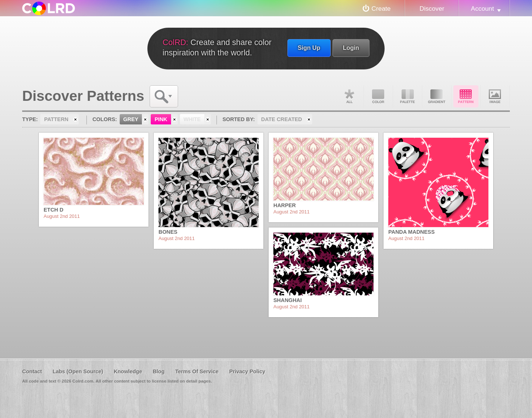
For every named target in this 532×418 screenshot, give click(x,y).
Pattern (466, 96)
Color (378, 96)
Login (351, 48)
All (349, 96)
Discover (432, 8)
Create (381, 8)
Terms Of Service (197, 371)
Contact (32, 371)
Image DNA (495, 96)
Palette (407, 96)
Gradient (437, 96)
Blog (158, 371)
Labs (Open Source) (78, 371)
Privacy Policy (247, 371)
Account (482, 8)
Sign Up (309, 48)
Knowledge (128, 371)
